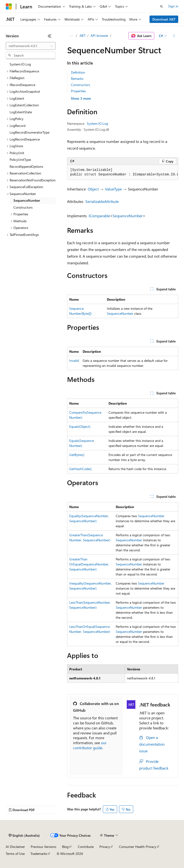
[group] (123, 172)
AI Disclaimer (15, 847)
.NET (82, 35)
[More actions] (174, 36)
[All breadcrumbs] (71, 36)
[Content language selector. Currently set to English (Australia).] (24, 835)
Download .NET (164, 19)
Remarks (77, 79)
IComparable (99, 216)
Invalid (74, 361)
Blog (65, 847)
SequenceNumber (128, 216)
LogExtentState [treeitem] (21, 112)
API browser (99, 35)
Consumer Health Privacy (138, 847)
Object (93, 189)
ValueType (113, 189)
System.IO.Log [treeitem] (20, 64)
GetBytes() (77, 455)
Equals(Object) (80, 426)
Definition (78, 72)
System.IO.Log (97, 123)
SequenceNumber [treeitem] (27, 200)
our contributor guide (90, 745)
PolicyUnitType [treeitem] (20, 160)
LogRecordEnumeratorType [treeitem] (29, 132)
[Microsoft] (9, 6)
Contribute (86, 847)
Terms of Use (15, 854)
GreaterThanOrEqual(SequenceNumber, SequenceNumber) (89, 564)
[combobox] (31, 46)
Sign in (173, 6)
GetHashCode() (80, 469)
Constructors (80, 85)
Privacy (105, 847)
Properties (78, 91)
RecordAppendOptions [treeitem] (26, 166)
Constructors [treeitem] (23, 207)
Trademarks (39, 854)
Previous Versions (43, 847)
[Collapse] (50, 36)
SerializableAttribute (102, 201)
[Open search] (161, 6)
